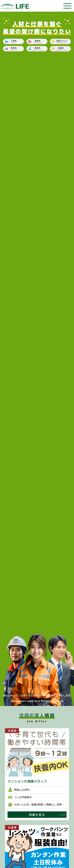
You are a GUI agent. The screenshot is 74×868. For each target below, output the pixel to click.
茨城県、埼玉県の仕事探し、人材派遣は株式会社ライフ (15, 6)
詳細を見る (37, 815)
